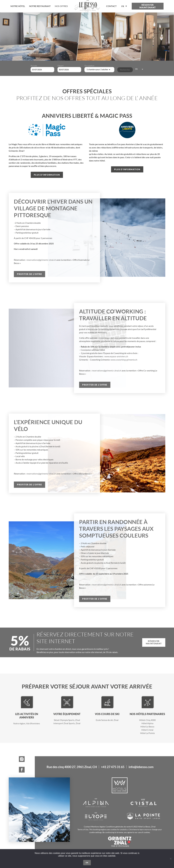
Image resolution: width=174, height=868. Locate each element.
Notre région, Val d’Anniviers (27, 723)
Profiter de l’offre (29, 274)
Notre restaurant (40, 6)
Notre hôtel (18, 6)
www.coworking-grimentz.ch (124, 360)
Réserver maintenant (148, 6)
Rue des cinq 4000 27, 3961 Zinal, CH (72, 767)
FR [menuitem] (123, 6)
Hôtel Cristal (147, 730)
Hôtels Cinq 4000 (147, 720)
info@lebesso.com (141, 767)
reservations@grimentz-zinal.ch (41, 260)
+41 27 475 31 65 (113, 767)
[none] (124, 6)
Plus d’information (47, 175)
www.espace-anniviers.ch (116, 356)
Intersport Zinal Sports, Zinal (67, 723)
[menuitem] (124, 6)
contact (111, 6)
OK (87, 863)
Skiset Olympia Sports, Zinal (67, 720)
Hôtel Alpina (147, 723)
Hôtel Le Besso (147, 727)
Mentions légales (98, 827)
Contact (87, 827)
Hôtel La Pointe (147, 733)
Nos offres (61, 6)
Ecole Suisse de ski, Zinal (107, 720)
